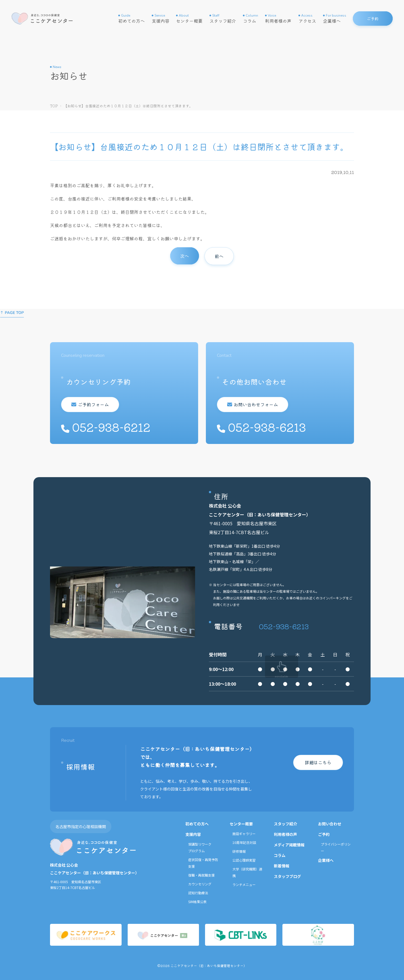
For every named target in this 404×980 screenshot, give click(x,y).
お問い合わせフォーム (256, 404)
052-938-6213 (284, 626)
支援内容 (161, 19)
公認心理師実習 (244, 860)
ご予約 (324, 834)
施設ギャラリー (244, 834)
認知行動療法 (198, 893)
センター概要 (189, 19)
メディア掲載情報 (289, 845)
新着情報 (282, 866)
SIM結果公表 (197, 902)
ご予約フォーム (93, 404)
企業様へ (335, 19)
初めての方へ (132, 19)
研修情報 (239, 851)
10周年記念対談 (244, 842)
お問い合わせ (330, 824)
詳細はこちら (318, 762)
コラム (250, 19)
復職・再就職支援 (201, 875)
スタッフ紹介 (223, 19)
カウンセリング (200, 884)
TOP (54, 106)
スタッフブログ (287, 876)
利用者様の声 (278, 19)
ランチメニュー (244, 884)
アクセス (307, 19)
